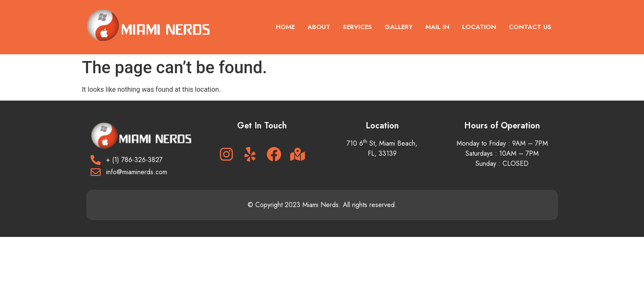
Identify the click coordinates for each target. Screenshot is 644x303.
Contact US (530, 27)
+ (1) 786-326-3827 (134, 160)
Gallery (399, 27)
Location (479, 27)
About (319, 27)
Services (357, 27)
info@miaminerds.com (137, 172)
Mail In (437, 27)
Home (285, 27)
